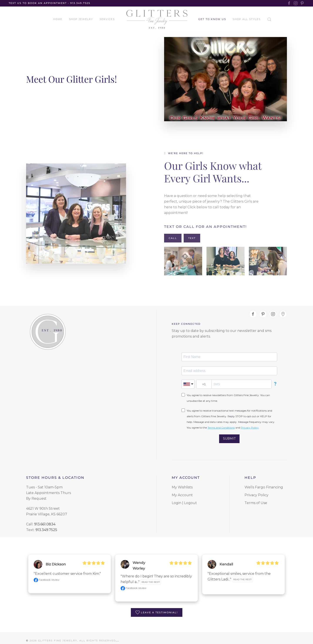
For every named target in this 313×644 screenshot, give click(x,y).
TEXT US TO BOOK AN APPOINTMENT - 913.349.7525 (49, 3)
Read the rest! (151, 582)
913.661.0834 (45, 524)
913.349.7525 (46, 530)
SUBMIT (229, 439)
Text (192, 238)
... (117, 638)
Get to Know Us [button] (212, 19)
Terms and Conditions (221, 428)
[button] (183, 261)
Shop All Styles (247, 19)
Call (173, 238)
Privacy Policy (250, 428)
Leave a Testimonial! (157, 612)
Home (58, 19)
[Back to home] (157, 19)
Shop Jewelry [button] (81, 19)
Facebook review (47, 580)
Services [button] (107, 19)
